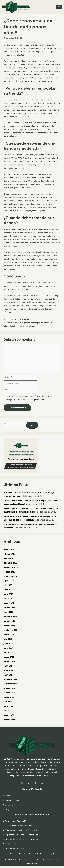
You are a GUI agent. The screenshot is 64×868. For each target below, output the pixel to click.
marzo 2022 (9, 715)
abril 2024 (8, 653)
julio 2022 (8, 702)
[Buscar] (32, 425)
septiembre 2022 (11, 693)
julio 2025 (8, 585)
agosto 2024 (9, 635)
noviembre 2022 (11, 684)
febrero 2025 (9, 608)
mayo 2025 (8, 594)
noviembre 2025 (11, 567)
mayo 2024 (8, 648)
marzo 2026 (9, 549)
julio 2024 (8, 639)
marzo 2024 (9, 657)
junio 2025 (8, 590)
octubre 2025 (9, 572)
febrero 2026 (9, 554)
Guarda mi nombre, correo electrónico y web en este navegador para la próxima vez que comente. (29, 398)
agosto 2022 (9, 697)
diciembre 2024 (10, 617)
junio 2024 (8, 644)
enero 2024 (8, 666)
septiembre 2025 (11, 576)
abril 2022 (8, 711)
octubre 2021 (9, 720)
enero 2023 (8, 675)
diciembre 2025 (10, 563)
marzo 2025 (9, 603)
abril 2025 (8, 599)
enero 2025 (8, 612)
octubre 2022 (9, 688)
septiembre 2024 (11, 630)
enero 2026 (8, 558)
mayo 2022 (8, 706)
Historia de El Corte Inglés (18, 319)
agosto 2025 (9, 581)
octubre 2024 (9, 626)
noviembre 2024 (11, 621)
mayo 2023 (8, 670)
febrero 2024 (9, 661)
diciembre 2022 (10, 679)
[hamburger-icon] (59, 7)
